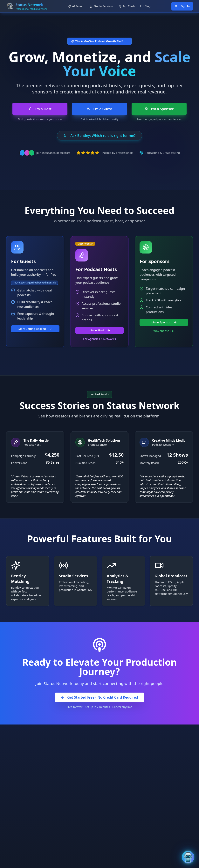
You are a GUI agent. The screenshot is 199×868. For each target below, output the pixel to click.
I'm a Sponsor (159, 109)
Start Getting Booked (35, 329)
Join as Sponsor (164, 322)
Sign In (182, 6)
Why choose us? (164, 331)
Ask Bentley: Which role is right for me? (99, 136)
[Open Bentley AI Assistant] (188, 857)
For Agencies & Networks (99, 339)
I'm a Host (40, 109)
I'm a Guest (99, 109)
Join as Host (99, 330)
